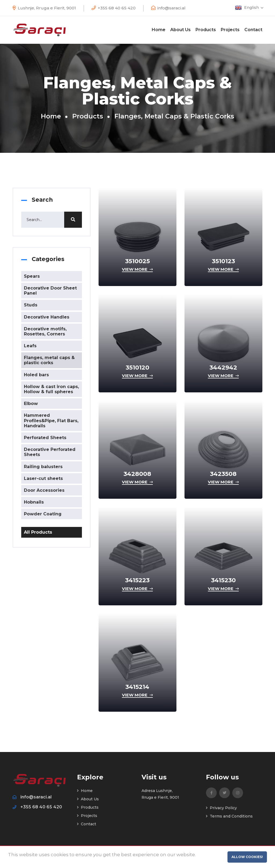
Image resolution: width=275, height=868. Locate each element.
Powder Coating (43, 514)
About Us (180, 30)
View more (137, 269)
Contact (253, 30)
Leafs (30, 346)
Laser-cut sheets (43, 478)
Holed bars (36, 375)
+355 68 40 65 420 (117, 8)
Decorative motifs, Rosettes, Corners (45, 331)
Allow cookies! (247, 857)
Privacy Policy (221, 808)
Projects (230, 30)
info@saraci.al (171, 8)
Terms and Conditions (229, 816)
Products (206, 30)
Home (159, 30)
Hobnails (34, 502)
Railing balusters (43, 467)
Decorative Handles (47, 317)
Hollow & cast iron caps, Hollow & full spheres (51, 389)
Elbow (31, 404)
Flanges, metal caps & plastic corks (49, 360)
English (253, 8)
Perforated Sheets (45, 438)
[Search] (52, 220)
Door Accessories (44, 490)
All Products (38, 532)
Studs (31, 305)
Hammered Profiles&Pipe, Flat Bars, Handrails (51, 420)
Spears (32, 276)
